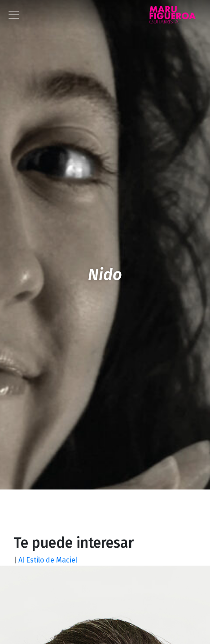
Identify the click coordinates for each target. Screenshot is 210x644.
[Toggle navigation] (14, 15)
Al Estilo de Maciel (49, 560)
